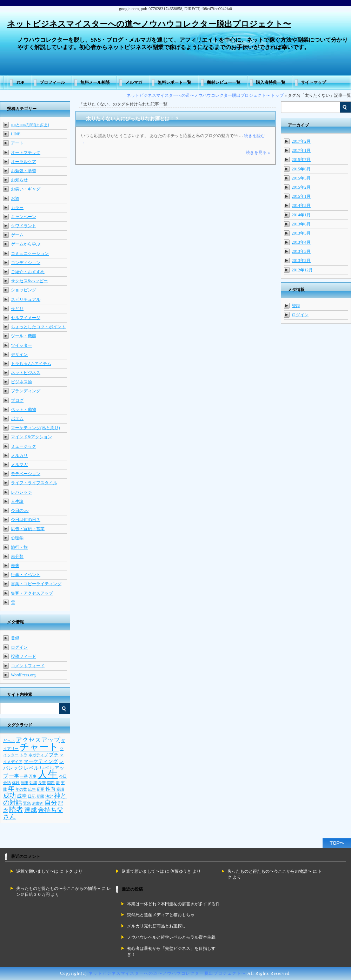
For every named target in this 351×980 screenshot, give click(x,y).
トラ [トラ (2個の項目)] (24, 755)
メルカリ (19, 455)
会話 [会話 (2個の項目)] (7, 783)
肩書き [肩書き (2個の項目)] (38, 803)
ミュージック (24, 446)
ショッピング (24, 290)
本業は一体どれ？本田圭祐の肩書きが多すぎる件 (173, 904)
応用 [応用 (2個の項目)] (41, 789)
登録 (296, 306)
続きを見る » (258, 153)
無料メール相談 (95, 82)
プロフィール (52, 82)
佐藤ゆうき (181, 871)
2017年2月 (301, 141)
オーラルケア (24, 162)
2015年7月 (301, 160)
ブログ (17, 400)
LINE (16, 134)
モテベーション (26, 474)
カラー (17, 208)
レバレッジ (21, 492)
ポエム (17, 419)
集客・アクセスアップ (32, 593)
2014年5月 (301, 205)
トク (69, 871)
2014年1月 (301, 215)
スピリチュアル (26, 299)
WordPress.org (23, 675)
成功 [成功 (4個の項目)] (9, 796)
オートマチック (26, 153)
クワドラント (24, 226)
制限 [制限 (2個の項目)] (25, 783)
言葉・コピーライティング (36, 584)
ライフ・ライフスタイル (34, 483)
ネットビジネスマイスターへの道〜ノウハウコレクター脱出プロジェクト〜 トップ (205, 95)
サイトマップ (313, 82)
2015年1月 (301, 196)
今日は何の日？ (26, 520)
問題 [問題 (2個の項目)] (51, 783)
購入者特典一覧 (271, 82)
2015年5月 (301, 178)
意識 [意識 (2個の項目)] (60, 789)
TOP (20, 82)
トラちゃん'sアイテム (31, 364)
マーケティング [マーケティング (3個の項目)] (41, 761)
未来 (15, 566)
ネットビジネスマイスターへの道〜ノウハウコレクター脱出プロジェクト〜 (149, 24)
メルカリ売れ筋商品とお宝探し (157, 926)
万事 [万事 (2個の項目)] (33, 776)
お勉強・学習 (24, 171)
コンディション (26, 263)
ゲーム (17, 235)
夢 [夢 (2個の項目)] (58, 783)
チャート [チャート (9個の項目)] (39, 747)
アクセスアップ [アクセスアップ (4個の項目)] (38, 740)
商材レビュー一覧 (224, 82)
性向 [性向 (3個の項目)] (51, 789)
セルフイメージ (26, 318)
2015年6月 (301, 169)
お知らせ (19, 180)
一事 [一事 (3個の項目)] (14, 776)
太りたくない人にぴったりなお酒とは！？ (133, 119)
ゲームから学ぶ (26, 244)
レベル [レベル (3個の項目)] (31, 768)
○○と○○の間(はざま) (30, 125)
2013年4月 (301, 242)
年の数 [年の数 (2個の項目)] (21, 789)
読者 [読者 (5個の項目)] (16, 810)
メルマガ (134, 82)
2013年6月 (301, 224)
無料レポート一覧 (174, 82)
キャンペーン (24, 217)
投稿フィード (24, 656)
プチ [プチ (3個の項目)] (54, 755)
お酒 (15, 198)
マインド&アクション (31, 437)
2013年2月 (301, 261)
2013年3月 (301, 251)
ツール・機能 (24, 336)
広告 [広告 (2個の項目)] (32, 789)
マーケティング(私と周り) (35, 428)
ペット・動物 (24, 410)
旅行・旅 (19, 547)
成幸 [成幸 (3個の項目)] (22, 796)
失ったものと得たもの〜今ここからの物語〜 (270, 871)
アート (17, 143)
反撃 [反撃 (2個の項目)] (42, 783)
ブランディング (26, 391)
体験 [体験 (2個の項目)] (16, 783)
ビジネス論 (21, 382)
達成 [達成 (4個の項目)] (31, 810)
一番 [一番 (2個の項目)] (24, 776)
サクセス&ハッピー (29, 281)
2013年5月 (301, 233)
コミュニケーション (30, 254)
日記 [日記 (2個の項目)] (32, 796)
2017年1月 (301, 150)
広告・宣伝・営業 (28, 529)
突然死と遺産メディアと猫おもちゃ (161, 915)
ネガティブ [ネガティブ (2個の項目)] (38, 755)
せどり (17, 309)
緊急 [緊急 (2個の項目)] (27, 803)
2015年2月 (301, 187)
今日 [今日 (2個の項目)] (63, 776)
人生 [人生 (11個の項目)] (48, 774)
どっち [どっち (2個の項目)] (9, 741)
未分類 (17, 556)
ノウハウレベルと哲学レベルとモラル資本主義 (171, 937)
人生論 (17, 501)
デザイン (19, 354)
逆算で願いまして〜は (37, 871)
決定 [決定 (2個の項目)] (49, 796)
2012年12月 (302, 270)
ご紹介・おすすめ (28, 272)
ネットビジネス (26, 373)
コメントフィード (28, 666)
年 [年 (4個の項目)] (11, 789)
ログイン (300, 315)
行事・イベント (26, 575)
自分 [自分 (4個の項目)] (51, 803)
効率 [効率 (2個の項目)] (33, 783)
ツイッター (21, 345)
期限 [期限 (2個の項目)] (40, 796)
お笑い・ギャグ (26, 189)
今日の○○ (20, 511)
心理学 (17, 538)
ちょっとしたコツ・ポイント (38, 327)
